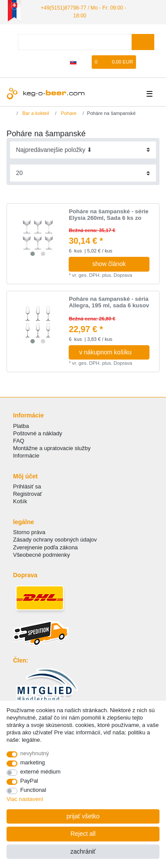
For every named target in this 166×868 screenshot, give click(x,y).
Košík (20, 501)
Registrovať (28, 494)
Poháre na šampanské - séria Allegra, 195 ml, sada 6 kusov (109, 302)
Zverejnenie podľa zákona (45, 547)
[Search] (143, 42)
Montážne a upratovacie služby (52, 448)
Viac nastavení (25, 799)
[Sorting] (83, 150)
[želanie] (86, 62)
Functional (33, 790)
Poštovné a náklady (38, 433)
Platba (21, 426)
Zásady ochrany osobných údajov (55, 540)
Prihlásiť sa (27, 486)
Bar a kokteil (35, 113)
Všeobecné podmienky (41, 555)
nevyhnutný (35, 753)
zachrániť (83, 851)
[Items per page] (83, 173)
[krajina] (73, 62)
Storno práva (29, 532)
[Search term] (75, 42)
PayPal (29, 781)
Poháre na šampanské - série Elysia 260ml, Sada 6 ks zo (108, 215)
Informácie (26, 456)
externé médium (41, 772)
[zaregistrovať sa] (60, 62)
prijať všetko (83, 816)
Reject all (83, 834)
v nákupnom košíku (111, 352)
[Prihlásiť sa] (45, 62)
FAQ (19, 441)
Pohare (68, 113)
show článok (109, 264)
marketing (33, 762)
